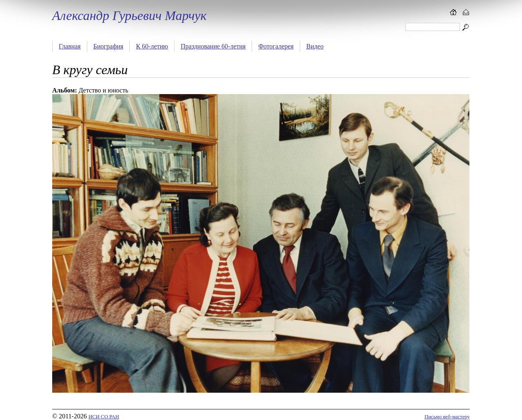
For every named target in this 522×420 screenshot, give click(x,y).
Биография (108, 46)
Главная (70, 46)
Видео (315, 46)
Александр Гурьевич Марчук (129, 15)
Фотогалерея (276, 46)
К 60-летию (152, 46)
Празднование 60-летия (213, 46)
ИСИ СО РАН (104, 417)
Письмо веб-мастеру (447, 417)
